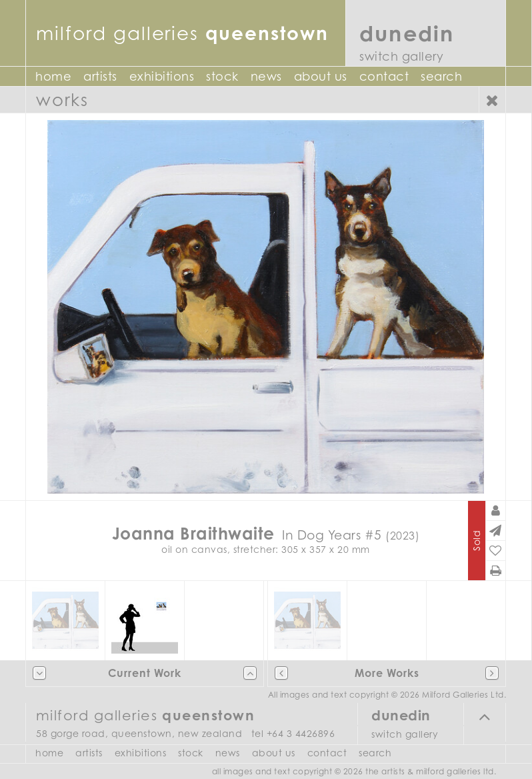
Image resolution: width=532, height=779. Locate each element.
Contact (384, 76)
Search (441, 76)
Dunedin (407, 33)
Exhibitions (162, 76)
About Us (321, 76)
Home (53, 76)
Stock (222, 76)
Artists (100, 76)
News (266, 76)
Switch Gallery (401, 56)
